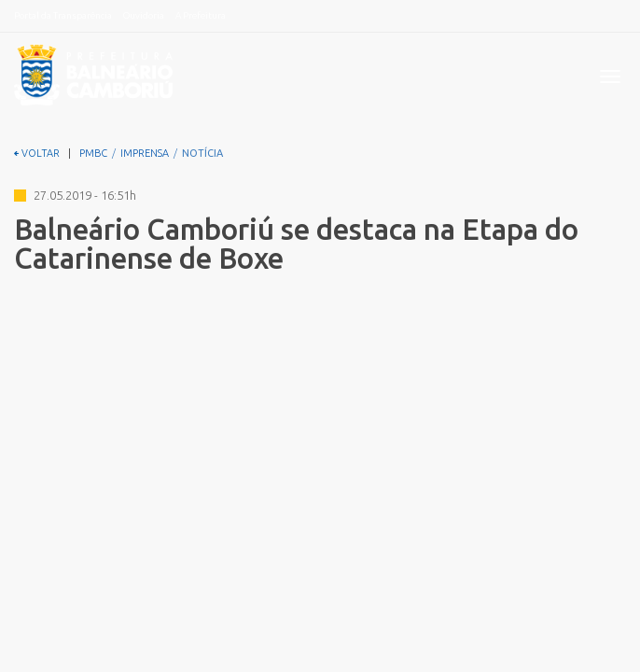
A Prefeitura (201, 15)
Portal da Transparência (63, 15)
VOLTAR (37, 153)
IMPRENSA (145, 153)
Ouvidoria (144, 15)
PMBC (93, 153)
